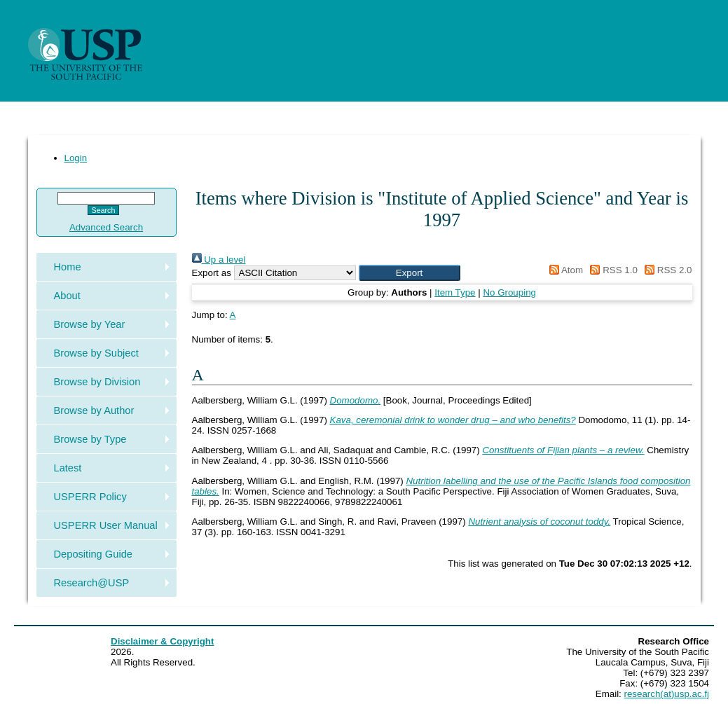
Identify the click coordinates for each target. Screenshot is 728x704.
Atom (564, 270)
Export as (212, 273)
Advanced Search (106, 227)
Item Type (455, 292)
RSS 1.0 (612, 270)
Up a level (219, 260)
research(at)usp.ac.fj (667, 694)
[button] (410, 273)
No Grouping (509, 292)
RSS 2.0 (666, 270)
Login (76, 158)
